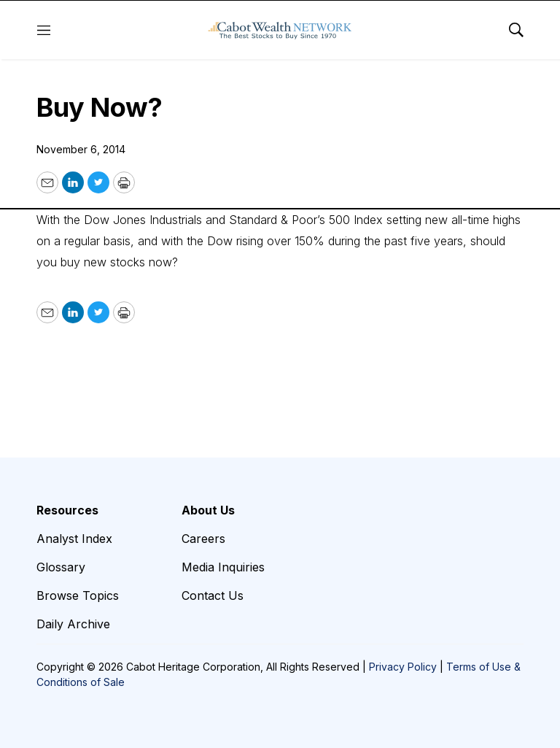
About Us (208, 510)
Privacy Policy (403, 667)
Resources (67, 510)
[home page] (280, 30)
